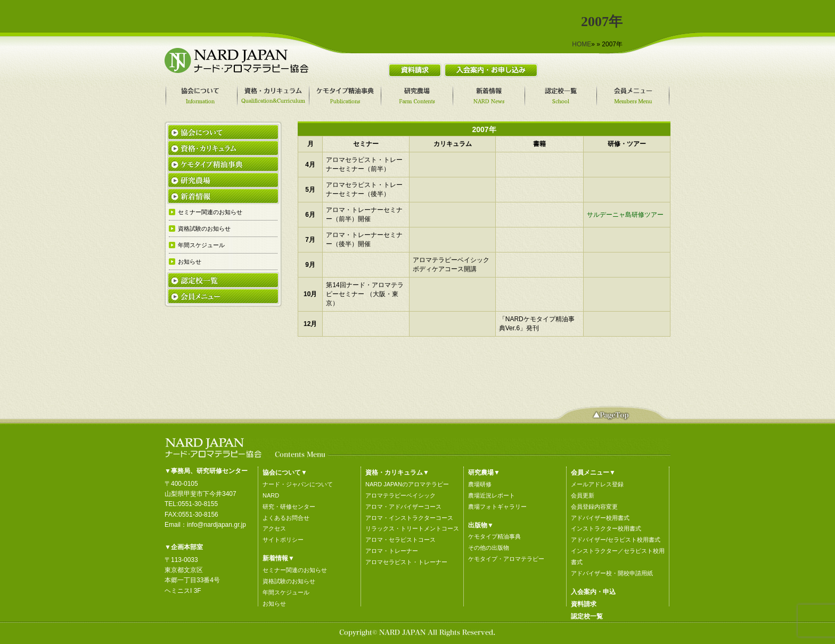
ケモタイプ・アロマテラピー (506, 559)
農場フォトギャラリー (497, 507)
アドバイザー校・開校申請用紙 (612, 573)
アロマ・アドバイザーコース (403, 507)
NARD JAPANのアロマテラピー (407, 484)
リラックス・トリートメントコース (412, 528)
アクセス (274, 528)
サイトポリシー (283, 540)
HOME (582, 44)
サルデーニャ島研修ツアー (625, 215)
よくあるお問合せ (286, 518)
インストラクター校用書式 (606, 528)
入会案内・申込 (593, 592)
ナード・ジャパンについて (298, 484)
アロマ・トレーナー (392, 551)
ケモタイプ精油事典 (494, 536)
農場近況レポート (492, 495)
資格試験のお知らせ (289, 581)
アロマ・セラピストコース (400, 540)
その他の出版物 (489, 548)
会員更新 (583, 495)
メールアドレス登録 (597, 484)
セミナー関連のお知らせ (295, 570)
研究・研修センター (289, 507)
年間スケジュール (286, 592)
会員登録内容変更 (594, 507)
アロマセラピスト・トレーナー (406, 562)
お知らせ (274, 604)
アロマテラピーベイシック (400, 495)
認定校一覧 (587, 616)
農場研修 (480, 484)
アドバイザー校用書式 (600, 518)
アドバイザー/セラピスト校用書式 (616, 540)
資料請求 (584, 604)
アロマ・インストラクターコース (409, 518)
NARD (271, 495)
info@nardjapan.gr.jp (216, 525)
